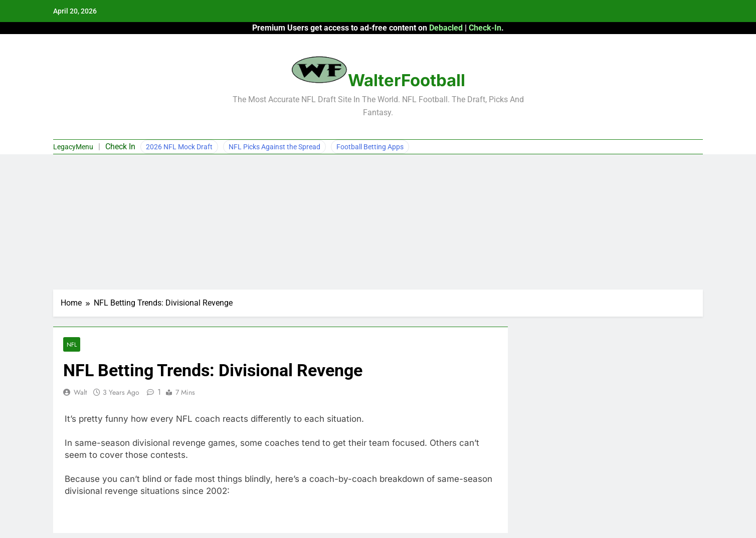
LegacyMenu (73, 147)
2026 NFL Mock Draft (179, 147)
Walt (80, 392)
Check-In (485, 28)
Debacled (446, 28)
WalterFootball (407, 80)
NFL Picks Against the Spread (274, 147)
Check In (120, 147)
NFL (72, 344)
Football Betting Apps (370, 147)
